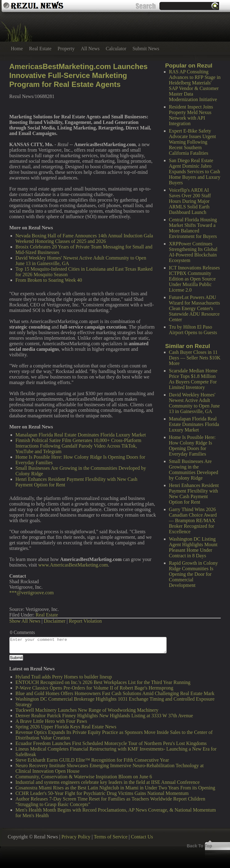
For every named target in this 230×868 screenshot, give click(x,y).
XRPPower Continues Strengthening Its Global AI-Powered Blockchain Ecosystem (193, 252)
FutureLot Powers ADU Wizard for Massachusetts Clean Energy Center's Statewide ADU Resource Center (194, 308)
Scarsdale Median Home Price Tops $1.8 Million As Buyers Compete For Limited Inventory (193, 379)
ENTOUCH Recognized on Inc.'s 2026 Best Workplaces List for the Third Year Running (103, 682)
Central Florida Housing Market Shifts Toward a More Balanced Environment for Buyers (193, 228)
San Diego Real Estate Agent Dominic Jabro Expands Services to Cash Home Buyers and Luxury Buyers (195, 172)
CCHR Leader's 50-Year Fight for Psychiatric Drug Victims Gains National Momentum (102, 793)
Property (66, 49)
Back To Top (199, 846)
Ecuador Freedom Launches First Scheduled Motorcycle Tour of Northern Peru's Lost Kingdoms (111, 743)
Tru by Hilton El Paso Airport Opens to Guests (193, 330)
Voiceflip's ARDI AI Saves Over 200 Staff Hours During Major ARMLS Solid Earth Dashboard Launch (190, 201)
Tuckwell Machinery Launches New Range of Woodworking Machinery (87, 710)
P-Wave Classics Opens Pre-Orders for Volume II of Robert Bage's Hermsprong (94, 688)
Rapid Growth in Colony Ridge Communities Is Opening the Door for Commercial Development (193, 574)
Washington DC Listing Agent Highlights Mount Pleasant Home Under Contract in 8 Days (193, 547)
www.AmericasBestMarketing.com (73, 565)
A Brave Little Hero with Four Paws (51, 721)
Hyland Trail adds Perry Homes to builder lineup (64, 677)
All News (90, 49)
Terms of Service (111, 837)
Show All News (25, 621)
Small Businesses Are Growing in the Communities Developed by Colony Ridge (194, 470)
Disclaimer (55, 621)
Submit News (146, 49)
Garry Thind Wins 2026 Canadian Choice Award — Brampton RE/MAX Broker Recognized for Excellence (193, 520)
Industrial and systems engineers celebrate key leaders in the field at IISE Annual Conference (108, 782)
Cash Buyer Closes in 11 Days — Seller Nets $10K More (195, 358)
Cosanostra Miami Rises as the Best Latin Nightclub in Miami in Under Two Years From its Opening (115, 788)
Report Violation (85, 621)
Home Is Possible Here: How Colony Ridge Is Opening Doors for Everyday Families (192, 446)
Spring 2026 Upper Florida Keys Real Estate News (66, 727)
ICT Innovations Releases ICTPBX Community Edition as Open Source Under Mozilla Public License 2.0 (194, 279)
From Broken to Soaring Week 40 (49, 280)
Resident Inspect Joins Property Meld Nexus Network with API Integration (191, 115)
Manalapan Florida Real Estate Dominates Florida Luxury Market (194, 424)
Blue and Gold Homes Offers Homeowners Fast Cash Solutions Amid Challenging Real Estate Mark (115, 693)
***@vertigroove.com (31, 593)
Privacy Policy (76, 837)
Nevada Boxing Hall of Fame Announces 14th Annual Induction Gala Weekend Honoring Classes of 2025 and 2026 (84, 238)
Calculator (116, 49)
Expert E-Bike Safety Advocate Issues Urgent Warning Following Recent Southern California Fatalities (192, 142)
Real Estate (40, 49)
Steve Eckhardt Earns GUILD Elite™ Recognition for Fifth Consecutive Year (92, 760)
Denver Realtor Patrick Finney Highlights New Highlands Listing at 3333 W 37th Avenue (104, 716)
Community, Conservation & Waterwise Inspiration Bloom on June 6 (84, 777)
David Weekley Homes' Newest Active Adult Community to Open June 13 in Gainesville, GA (194, 403)
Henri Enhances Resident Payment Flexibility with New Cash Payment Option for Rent (194, 494)
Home (17, 49)
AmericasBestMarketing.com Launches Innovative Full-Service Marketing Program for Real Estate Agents (78, 75)
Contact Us (142, 837)
